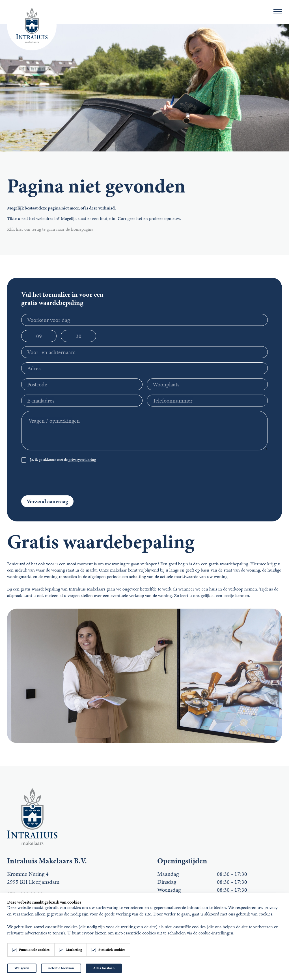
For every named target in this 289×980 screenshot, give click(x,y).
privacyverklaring (82, 460)
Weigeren (22, 968)
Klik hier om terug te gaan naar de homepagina (50, 229)
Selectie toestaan (61, 968)
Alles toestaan (104, 968)
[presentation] (225, 480)
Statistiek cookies (112, 950)
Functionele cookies (34, 950)
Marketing (74, 950)
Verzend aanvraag (47, 501)
